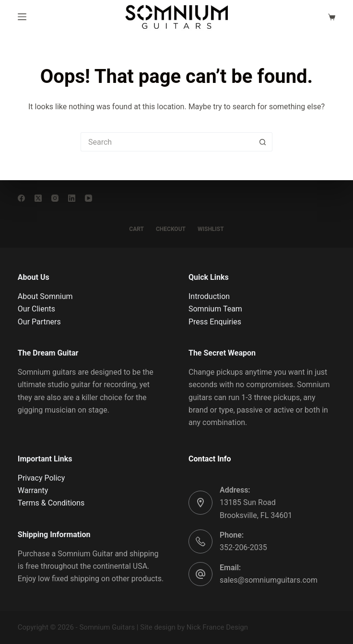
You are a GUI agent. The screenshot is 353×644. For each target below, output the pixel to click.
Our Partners (39, 322)
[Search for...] (167, 142)
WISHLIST (211, 229)
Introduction (209, 296)
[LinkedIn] (72, 198)
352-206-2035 (243, 547)
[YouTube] (88, 198)
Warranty (33, 490)
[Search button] (263, 142)
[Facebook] (21, 198)
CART (136, 229)
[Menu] (22, 17)
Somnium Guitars (107, 627)
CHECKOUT (171, 229)
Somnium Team (215, 309)
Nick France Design (217, 627)
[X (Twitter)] (38, 198)
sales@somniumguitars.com (269, 580)
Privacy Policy (41, 478)
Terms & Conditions (51, 503)
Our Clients (36, 309)
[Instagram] (55, 198)
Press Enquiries (215, 322)
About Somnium (45, 296)
